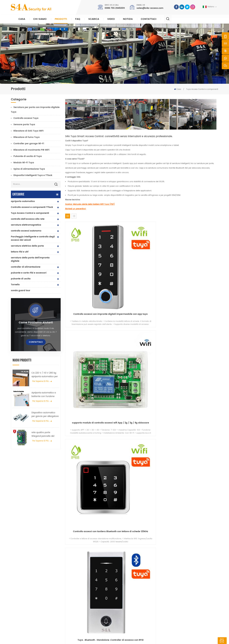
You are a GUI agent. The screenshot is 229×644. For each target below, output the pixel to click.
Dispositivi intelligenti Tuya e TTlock (33, 175)
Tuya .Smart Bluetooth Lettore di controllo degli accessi (161, 315)
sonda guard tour (21, 290)
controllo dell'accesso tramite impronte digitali (91, 604)
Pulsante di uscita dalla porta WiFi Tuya (161, 423)
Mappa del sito (129, 610)
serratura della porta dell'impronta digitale (30, 259)
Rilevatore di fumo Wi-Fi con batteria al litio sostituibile (122, 369)
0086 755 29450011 (115, 8)
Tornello (15, 285)
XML (78, 639)
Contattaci (149, 19)
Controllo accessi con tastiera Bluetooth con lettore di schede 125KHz (161, 261)
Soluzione (126, 596)
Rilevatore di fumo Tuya (27, 137)
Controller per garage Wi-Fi (29, 144)
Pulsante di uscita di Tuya (28, 156)
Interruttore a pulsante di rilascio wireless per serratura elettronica (200, 423)
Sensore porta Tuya (24, 124)
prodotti (125, 586)
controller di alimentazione (26, 267)
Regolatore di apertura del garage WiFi (83, 423)
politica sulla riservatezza (94, 639)
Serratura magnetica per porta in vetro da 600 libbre (92, 596)
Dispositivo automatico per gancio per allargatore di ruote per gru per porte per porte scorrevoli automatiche (45, 415)
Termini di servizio (130, 615)
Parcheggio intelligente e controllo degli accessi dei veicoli (33, 238)
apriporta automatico (23, 201)
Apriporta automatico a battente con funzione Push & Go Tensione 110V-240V (45, 395)
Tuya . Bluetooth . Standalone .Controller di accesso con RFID (200, 261)
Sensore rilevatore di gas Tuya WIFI (161, 369)
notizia (128, 19)
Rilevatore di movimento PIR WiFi (31, 150)
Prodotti (61, 19)
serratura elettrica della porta (27, 246)
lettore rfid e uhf (20, 252)
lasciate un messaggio (209, 641)
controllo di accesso (82, 585)
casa (124, 576)
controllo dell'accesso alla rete (28, 219)
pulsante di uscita (21, 279)
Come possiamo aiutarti (36, 323)
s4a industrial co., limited (28, 572)
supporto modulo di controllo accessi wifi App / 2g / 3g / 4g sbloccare (122, 261)
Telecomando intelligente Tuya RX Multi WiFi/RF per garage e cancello (200, 369)
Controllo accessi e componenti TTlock (32, 207)
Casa (22, 19)
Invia (162, 541)
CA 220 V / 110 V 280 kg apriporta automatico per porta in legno (45, 375)
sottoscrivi (168, 598)
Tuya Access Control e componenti (202, 89)
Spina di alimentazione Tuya (29, 169)
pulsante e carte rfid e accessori (29, 273)
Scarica (94, 19)
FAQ (78, 19)
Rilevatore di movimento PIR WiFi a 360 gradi (122, 423)
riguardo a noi (128, 581)
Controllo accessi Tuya (26, 118)
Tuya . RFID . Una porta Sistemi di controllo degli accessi (200, 315)
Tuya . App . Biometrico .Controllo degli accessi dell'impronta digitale (83, 315)
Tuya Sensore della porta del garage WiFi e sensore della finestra (83, 369)
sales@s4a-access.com (150, 8)
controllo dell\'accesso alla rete (88, 590)
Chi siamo (40, 19)
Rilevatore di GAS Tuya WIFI (29, 131)
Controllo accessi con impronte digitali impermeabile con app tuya (83, 261)
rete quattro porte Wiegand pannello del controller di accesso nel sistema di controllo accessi (44, 434)
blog (124, 605)
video (111, 19)
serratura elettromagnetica (26, 225)
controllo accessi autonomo (26, 231)
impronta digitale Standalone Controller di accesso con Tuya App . (122, 315)
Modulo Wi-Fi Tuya (24, 163)
